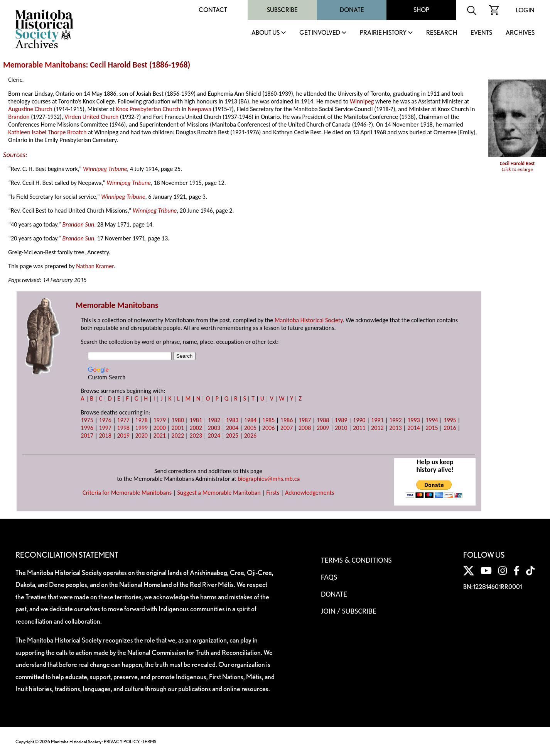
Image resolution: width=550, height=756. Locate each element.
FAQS (329, 577)
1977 (123, 420)
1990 (359, 420)
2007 (287, 428)
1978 (141, 420)
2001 (178, 428)
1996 (87, 428)
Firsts (273, 493)
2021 (160, 436)
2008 (305, 428)
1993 (413, 420)
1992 (395, 420)
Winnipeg (362, 101)
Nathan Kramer (95, 266)
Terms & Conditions (356, 560)
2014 (413, 428)
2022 (178, 436)
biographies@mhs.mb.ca (269, 479)
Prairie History (383, 33)
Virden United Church (91, 117)
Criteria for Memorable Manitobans (127, 493)
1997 (105, 428)
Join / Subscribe (349, 611)
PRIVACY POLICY (122, 742)
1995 (450, 420)
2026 (250, 436)
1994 (432, 420)
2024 (214, 436)
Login (525, 10)
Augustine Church (30, 109)
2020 (141, 436)
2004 (232, 428)
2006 (268, 428)
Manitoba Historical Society (309, 320)
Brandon (19, 117)
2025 (232, 436)
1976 (105, 420)
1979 (160, 420)
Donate (352, 10)
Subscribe (282, 10)
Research (442, 33)
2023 (196, 436)
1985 (268, 420)
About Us (266, 33)
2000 (160, 428)
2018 (105, 436)
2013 (395, 428)
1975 (87, 420)
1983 (232, 420)
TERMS (149, 742)
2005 (250, 428)
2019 (123, 436)
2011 (359, 428)
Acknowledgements (310, 493)
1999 (141, 428)
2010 (341, 428)
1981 (196, 420)
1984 (250, 420)
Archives (520, 33)
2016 (450, 428)
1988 (323, 420)
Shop (421, 10)
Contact (213, 10)
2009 (323, 428)
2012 (377, 428)
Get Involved (320, 33)
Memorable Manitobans (45, 65)
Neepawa (200, 109)
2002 (196, 428)
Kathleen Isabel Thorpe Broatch (47, 132)
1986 (287, 420)
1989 (341, 420)
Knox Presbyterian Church (148, 109)
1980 (178, 420)
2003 (214, 428)
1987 (305, 420)
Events (481, 33)
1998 (123, 428)
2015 (432, 428)
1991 (377, 420)
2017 (87, 436)
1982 (214, 420)
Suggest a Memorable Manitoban (219, 493)
